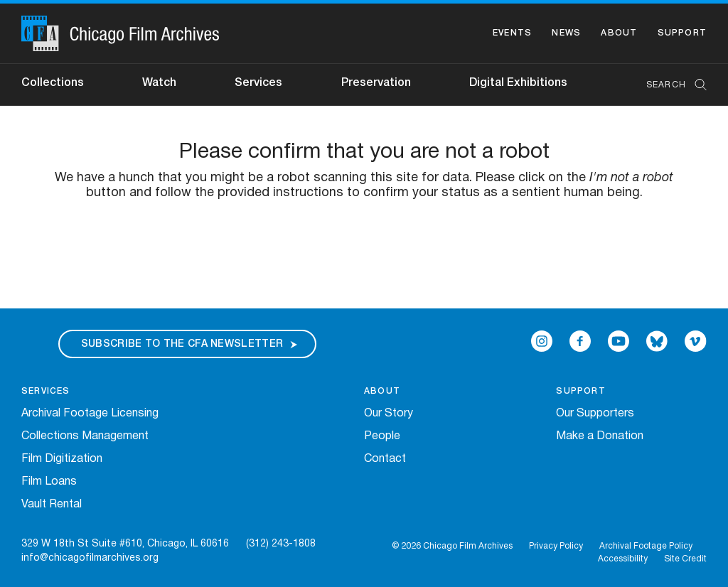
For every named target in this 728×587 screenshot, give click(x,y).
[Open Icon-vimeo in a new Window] (696, 341)
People (382, 436)
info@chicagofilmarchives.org (90, 558)
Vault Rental (52, 505)
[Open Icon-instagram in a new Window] (542, 341)
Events (512, 33)
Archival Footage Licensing (90, 414)
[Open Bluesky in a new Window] (657, 341)
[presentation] (364, 245)
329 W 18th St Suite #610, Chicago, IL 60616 (125, 544)
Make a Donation (600, 436)
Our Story (389, 414)
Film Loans (49, 482)
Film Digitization (62, 459)
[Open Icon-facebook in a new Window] (580, 341)
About (619, 33)
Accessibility (623, 559)
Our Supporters (595, 414)
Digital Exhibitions (518, 83)
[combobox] (669, 85)
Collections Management (85, 436)
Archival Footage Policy (646, 546)
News (566, 33)
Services (258, 83)
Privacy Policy (556, 546)
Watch (159, 83)
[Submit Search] (696, 85)
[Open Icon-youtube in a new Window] (619, 341)
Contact (385, 459)
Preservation (376, 83)
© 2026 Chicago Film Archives (452, 546)
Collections (53, 83)
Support (682, 33)
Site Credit (685, 559)
